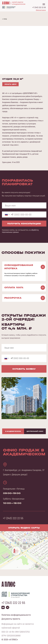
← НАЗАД (4, 19)
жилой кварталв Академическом (19, 3)
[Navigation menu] (44, 4)
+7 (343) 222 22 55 (39, 7)
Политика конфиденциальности (16, 615)
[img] (24, 551)
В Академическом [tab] (13, 431)
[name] (24, 205)
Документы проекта (11, 619)
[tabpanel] (24, 506)
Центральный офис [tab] (35, 431)
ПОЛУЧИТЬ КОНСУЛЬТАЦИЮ (24, 224)
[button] (41, 10)
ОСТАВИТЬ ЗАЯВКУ (24, 369)
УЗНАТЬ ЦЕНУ (10, 84)
